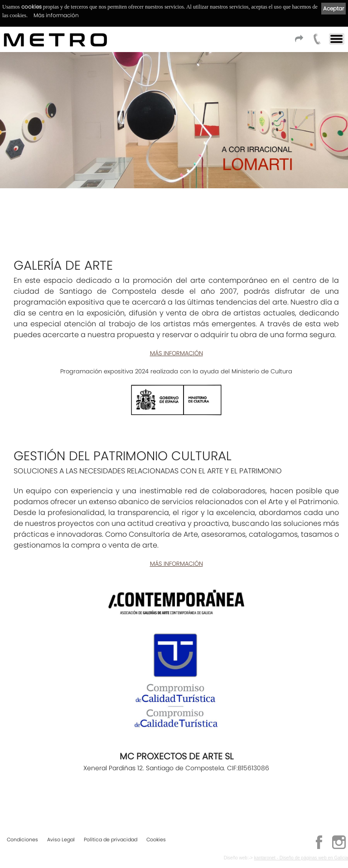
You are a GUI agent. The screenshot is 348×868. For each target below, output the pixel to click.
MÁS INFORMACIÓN (176, 353)
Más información (56, 15)
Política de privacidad (111, 839)
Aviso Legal (61, 839)
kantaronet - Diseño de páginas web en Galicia (301, 858)
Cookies (156, 839)
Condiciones (22, 839)
